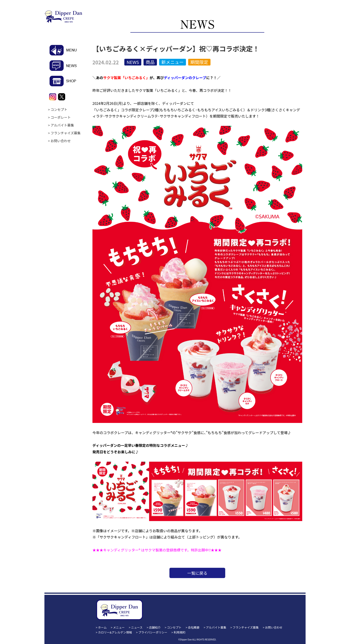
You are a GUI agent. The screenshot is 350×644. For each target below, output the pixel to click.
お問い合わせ (61, 141)
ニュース (137, 627)
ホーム (102, 627)
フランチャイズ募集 (66, 133)
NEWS (133, 62)
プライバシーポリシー (153, 632)
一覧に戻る (197, 573)
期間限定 (199, 62)
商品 (150, 62)
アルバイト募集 (62, 125)
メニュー (119, 627)
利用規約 (179, 632)
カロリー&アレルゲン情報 (115, 632)
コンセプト (59, 109)
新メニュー (173, 62)
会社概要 (194, 627)
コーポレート (61, 117)
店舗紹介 (155, 627)
